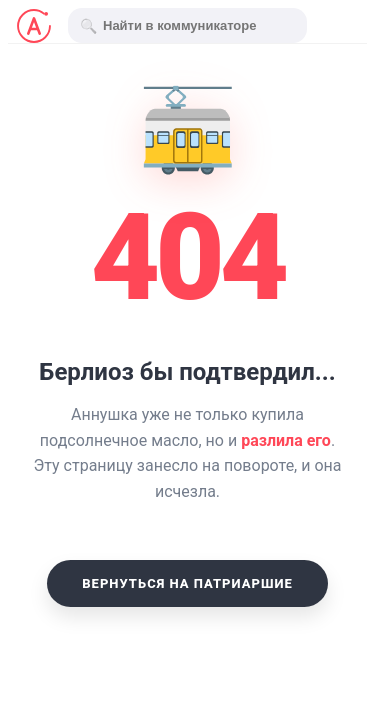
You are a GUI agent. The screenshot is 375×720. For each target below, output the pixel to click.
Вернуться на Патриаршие (187, 583)
